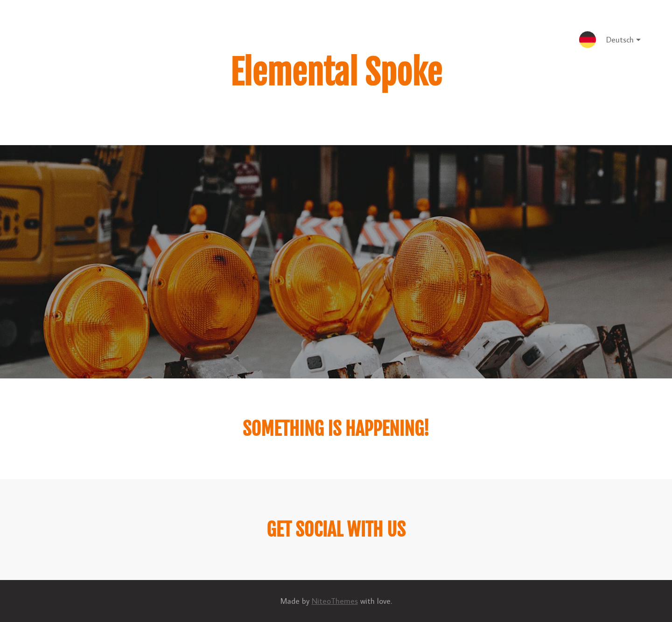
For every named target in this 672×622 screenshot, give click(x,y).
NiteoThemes (335, 601)
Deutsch (616, 41)
